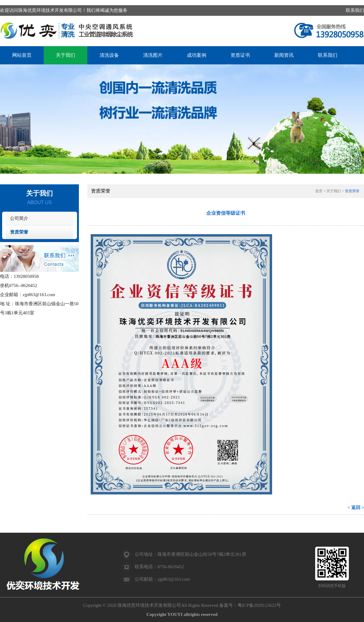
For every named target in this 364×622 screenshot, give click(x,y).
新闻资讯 (284, 55)
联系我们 (355, 10)
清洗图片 (153, 55)
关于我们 (66, 55)
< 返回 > (356, 508)
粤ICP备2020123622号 (259, 605)
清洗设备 (109, 55)
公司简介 (19, 218)
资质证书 (240, 55)
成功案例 (197, 55)
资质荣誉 (19, 232)
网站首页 (22, 55)
